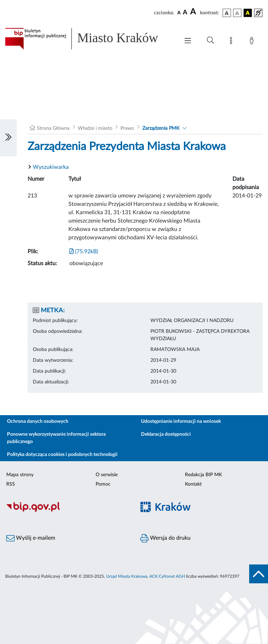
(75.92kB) (84, 252)
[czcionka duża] (194, 12)
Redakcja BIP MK (203, 475)
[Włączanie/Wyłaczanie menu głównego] (188, 41)
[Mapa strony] (232, 42)
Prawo (127, 128)
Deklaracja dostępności (166, 434)
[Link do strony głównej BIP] (89, 39)
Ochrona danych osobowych (38, 421)
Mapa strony (20, 475)
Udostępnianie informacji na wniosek (181, 421)
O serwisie (107, 475)
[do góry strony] (259, 574)
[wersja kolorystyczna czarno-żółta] (248, 13)
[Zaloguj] (253, 42)
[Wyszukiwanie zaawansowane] (210, 40)
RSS (11, 484)
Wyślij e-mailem (31, 538)
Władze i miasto (95, 128)
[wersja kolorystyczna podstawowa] (227, 13)
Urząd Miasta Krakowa (127, 576)
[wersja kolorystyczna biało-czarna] (237, 13)
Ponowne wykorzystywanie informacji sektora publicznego (56, 438)
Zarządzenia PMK (161, 128)
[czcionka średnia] (185, 13)
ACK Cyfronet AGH (167, 576)
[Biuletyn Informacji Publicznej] (67, 511)
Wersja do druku (165, 538)
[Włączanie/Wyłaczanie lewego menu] (8, 138)
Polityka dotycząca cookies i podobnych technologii (62, 455)
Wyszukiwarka (51, 167)
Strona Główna (53, 128)
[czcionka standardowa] (179, 13)
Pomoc (103, 484)
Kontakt (193, 484)
